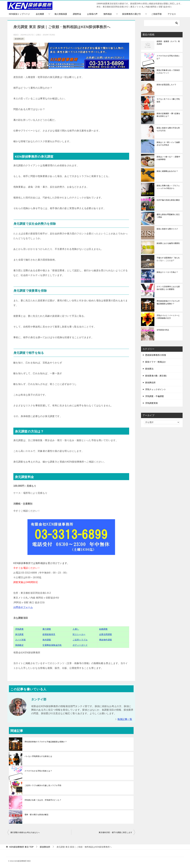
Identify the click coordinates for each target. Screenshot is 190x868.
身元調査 (19, 634)
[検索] (162, 23)
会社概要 (40, 14)
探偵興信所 (19, 39)
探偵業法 (149, 369)
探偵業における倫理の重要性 (168, 243)
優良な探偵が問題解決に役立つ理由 (168, 216)
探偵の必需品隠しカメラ (166, 85)
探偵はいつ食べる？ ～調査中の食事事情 (168, 158)
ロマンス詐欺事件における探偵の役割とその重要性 (168, 288)
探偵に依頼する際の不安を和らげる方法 (168, 129)
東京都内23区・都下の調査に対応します (115, 832)
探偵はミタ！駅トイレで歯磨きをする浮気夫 (168, 144)
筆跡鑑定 (19, 645)
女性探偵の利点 (163, 330)
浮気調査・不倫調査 (155, 396)
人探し (76, 629)
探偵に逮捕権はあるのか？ (167, 171)
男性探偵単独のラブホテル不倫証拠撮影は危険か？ (46, 742)
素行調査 (47, 629)
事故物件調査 (106, 640)
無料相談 (108, 14)
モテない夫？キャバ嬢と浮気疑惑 (168, 100)
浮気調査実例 (151, 403)
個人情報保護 (61, 14)
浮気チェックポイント (156, 389)
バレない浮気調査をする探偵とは (38, 756)
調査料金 (77, 14)
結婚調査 (103, 629)
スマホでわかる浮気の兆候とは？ (38, 771)
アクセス (172, 14)
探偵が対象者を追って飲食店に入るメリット (168, 72)
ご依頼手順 (156, 14)
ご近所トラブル (80, 640)
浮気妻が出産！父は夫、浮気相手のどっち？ (43, 800)
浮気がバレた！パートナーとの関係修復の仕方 (168, 317)
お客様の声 (92, 14)
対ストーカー (79, 634)
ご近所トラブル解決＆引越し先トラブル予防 (43, 785)
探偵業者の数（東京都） (157, 376)
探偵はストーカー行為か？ (167, 272)
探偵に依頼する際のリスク (167, 229)
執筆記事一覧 (125, 719)
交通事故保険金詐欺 (52, 645)
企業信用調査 (106, 634)
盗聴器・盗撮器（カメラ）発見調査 (168, 43)
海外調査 (47, 640)
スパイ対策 (20, 640)
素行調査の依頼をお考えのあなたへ (25, 832)
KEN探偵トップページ (19, 14)
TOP (21, 847)
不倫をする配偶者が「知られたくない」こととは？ (168, 259)
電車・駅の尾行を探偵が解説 (36, 815)
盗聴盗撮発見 (49, 634)
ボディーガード (80, 645)
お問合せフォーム (23, 607)
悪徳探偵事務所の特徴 (156, 355)
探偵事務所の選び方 (132, 14)
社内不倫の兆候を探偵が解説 (168, 200)
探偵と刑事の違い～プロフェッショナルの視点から (168, 187)
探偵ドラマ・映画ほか (156, 362)
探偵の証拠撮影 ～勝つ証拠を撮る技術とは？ (168, 115)
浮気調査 (19, 629)
